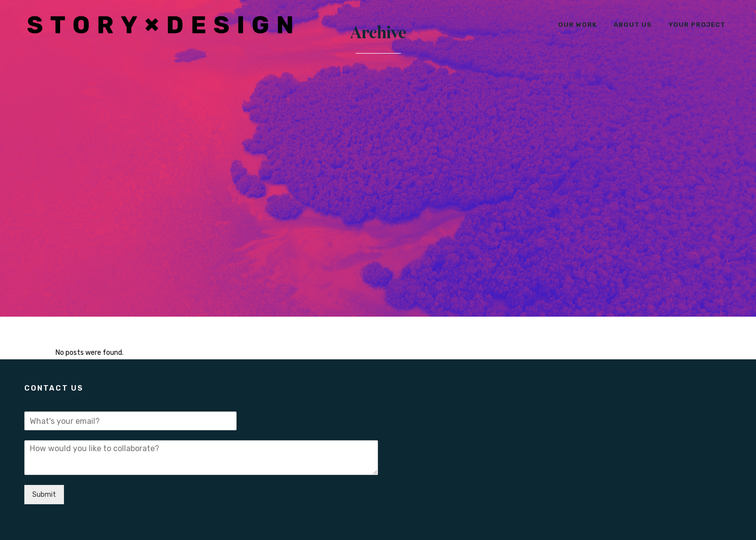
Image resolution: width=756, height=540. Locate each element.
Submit (44, 495)
